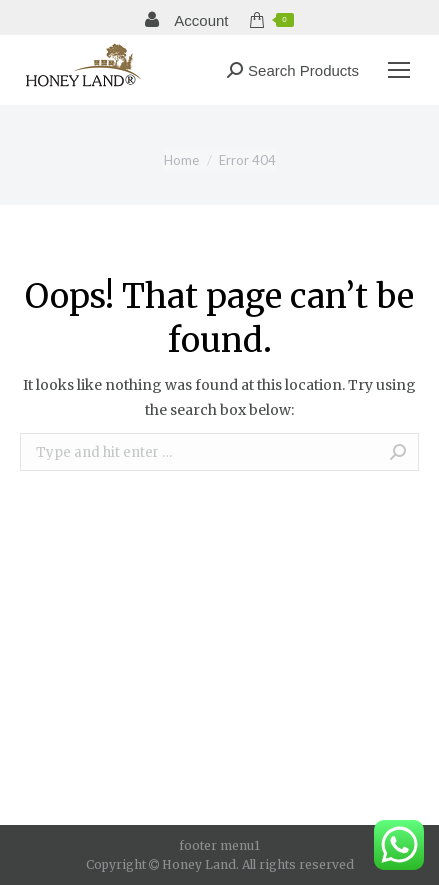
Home (181, 160)
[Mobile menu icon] (399, 70)
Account (187, 20)
